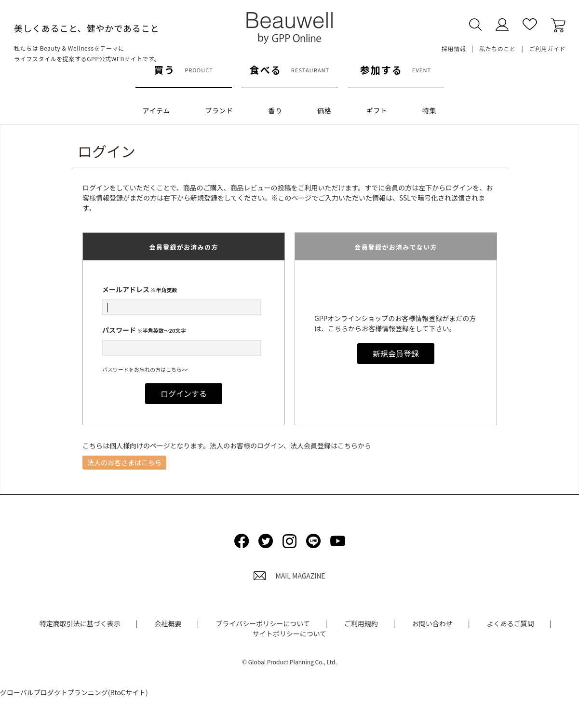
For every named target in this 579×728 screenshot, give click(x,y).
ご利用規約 (361, 623)
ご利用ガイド (547, 48)
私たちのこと (498, 48)
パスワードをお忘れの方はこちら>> (145, 369)
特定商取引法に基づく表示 (80, 623)
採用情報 (454, 48)
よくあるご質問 (511, 623)
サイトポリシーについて (290, 634)
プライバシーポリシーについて (263, 623)
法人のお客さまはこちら (124, 462)
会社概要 (168, 623)
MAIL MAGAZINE (289, 576)
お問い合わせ (432, 623)
